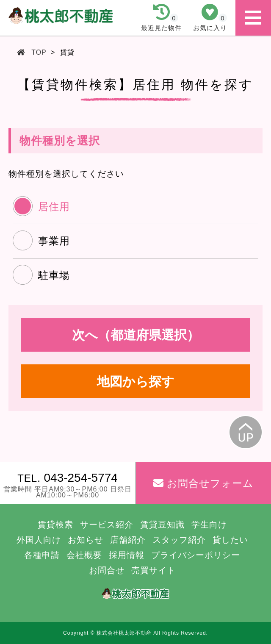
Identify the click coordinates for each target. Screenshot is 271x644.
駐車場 (54, 275)
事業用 (54, 241)
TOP (39, 52)
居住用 (54, 207)
